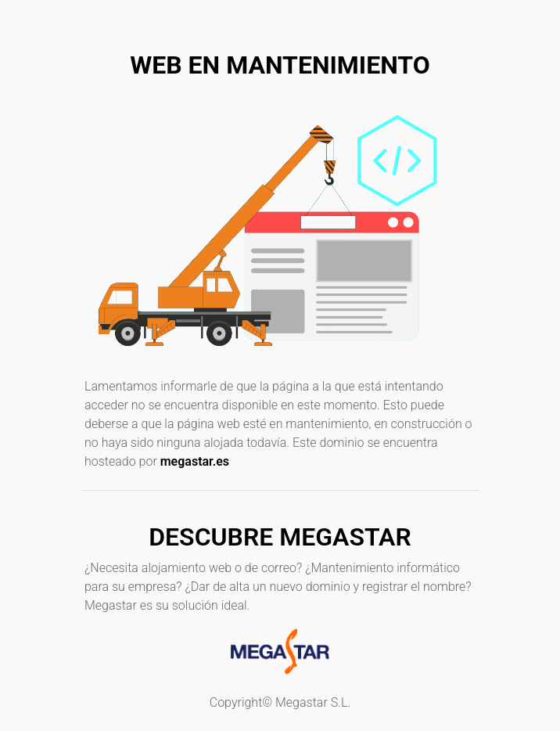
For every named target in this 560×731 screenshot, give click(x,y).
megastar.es (195, 461)
